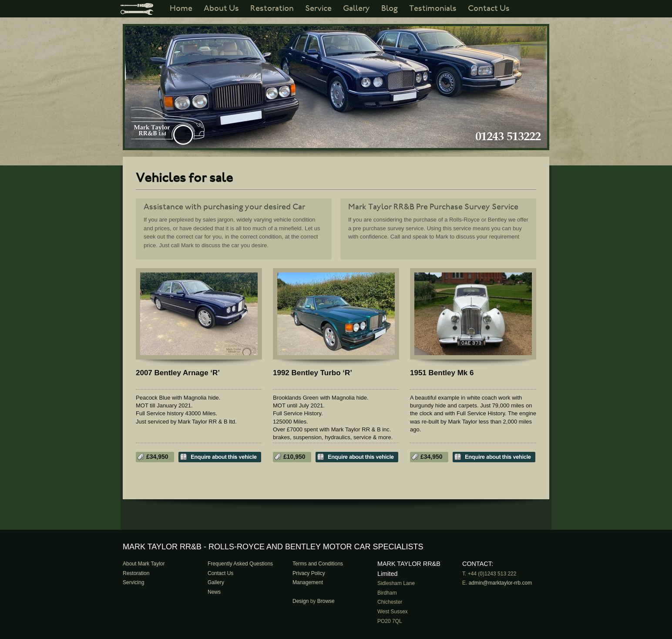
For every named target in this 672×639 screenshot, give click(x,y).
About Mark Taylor (144, 564)
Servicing (133, 582)
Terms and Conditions (318, 564)
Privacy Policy (309, 573)
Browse (326, 601)
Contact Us (489, 8)
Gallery (356, 8)
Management (308, 582)
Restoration (272, 8)
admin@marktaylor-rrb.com (501, 583)
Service (318, 8)
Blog (390, 8)
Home (181, 8)
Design (301, 601)
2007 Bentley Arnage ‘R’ (178, 373)
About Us (221, 8)
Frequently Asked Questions (240, 564)
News (214, 592)
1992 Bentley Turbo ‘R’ (312, 373)
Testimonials (433, 8)
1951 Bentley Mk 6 (442, 373)
